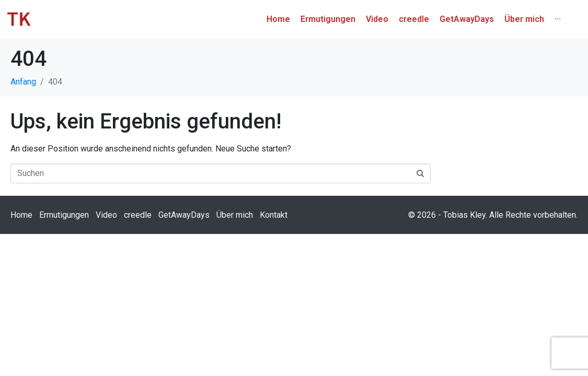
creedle (138, 233)
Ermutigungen (64, 233)
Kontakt (274, 233)
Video (106, 233)
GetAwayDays (184, 233)
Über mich (235, 233)
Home (21, 233)
